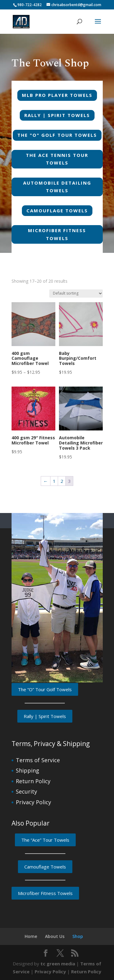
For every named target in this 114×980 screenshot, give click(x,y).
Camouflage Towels (57, 211)
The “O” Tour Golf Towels (45, 689)
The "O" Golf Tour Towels (57, 135)
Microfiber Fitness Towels (57, 234)
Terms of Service (38, 760)
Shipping (28, 770)
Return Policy (33, 781)
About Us (55, 936)
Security (26, 791)
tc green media (58, 964)
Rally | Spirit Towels (57, 115)
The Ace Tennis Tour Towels (57, 159)
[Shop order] (76, 294)
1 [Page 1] (54, 481)
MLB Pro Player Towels (57, 95)
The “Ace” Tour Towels (45, 840)
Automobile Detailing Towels (57, 187)
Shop (78, 936)
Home (31, 936)
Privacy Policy (33, 802)
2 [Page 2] (62, 481)
